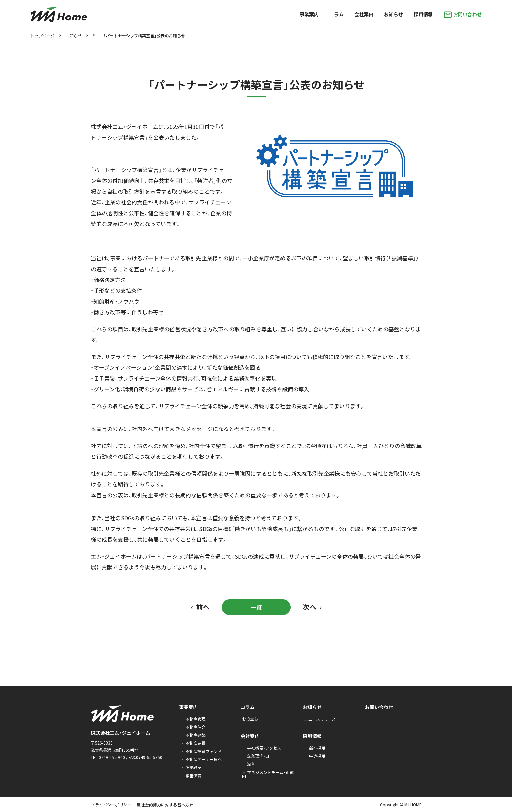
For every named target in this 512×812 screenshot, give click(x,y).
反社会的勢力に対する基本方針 (165, 804)
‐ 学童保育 (191, 775)
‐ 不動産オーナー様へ (201, 759)
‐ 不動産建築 (193, 735)
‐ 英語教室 (191, 767)
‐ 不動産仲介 (193, 727)
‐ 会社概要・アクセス (262, 748)
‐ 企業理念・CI (255, 756)
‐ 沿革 (249, 764)
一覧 (256, 607)
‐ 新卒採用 (315, 748)
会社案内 (250, 736)
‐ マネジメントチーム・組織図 (268, 774)
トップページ (43, 36)
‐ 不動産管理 (193, 719)
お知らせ (74, 36)
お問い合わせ (379, 707)
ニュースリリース (320, 719)
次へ (309, 607)
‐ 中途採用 (315, 756)
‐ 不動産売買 (193, 743)
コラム (248, 707)
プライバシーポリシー (111, 804)
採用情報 (312, 736)
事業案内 (188, 707)
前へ (203, 607)
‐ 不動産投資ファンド (201, 751)
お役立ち (250, 719)
